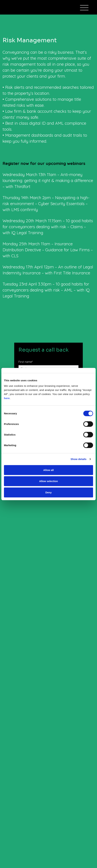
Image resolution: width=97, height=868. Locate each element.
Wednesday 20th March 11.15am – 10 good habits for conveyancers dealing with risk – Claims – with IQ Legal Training (48, 227)
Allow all (49, 470)
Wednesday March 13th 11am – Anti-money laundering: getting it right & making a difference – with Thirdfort (48, 180)
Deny (49, 492)
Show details (79, 459)
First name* (26, 362)
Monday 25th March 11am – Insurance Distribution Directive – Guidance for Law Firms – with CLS (48, 250)
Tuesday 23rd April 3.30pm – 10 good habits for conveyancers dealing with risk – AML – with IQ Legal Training (46, 290)
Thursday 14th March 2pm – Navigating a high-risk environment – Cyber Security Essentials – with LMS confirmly (46, 204)
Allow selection (48, 481)
